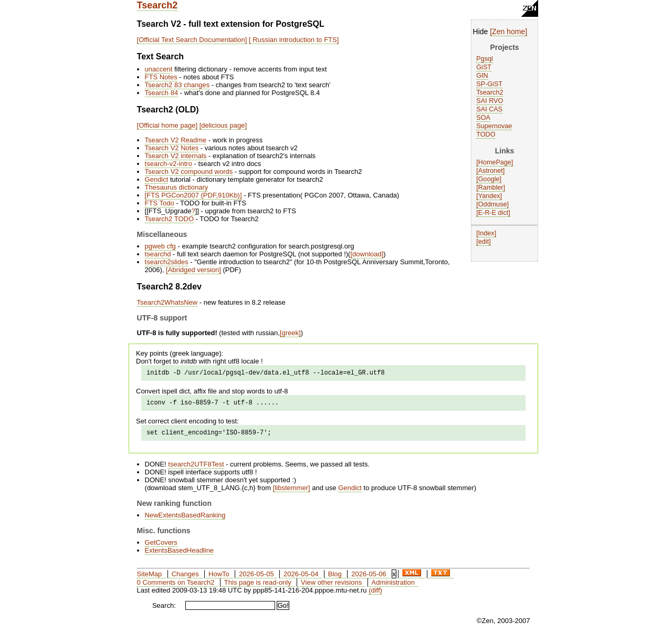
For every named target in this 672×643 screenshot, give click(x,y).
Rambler (491, 188)
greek (291, 333)
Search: (164, 610)
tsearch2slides (167, 262)
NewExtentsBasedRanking (185, 520)
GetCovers (161, 547)
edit (484, 242)
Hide (481, 32)
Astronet (491, 171)
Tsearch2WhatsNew (167, 302)
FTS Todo (160, 203)
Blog (335, 579)
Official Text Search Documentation (192, 40)
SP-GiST (489, 84)
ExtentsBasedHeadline (180, 555)
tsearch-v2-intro (169, 164)
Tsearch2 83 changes (177, 85)
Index (486, 233)
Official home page (167, 125)
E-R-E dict (493, 213)
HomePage (495, 162)
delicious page (223, 125)
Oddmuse (493, 204)
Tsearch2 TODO (169, 219)
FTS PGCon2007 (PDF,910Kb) (193, 195)
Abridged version (194, 270)
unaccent (159, 69)
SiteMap (150, 579)
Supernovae (494, 126)
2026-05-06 (369, 579)
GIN (482, 76)
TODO (486, 134)
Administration (393, 587)
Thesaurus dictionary (177, 187)
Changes (185, 579)
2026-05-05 (256, 579)
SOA (483, 118)
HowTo (219, 579)
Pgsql (485, 59)
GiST (484, 67)
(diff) (375, 595)
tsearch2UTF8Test (196, 469)
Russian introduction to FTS (294, 40)
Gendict (157, 179)
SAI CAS (489, 109)
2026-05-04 (301, 579)
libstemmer (291, 492)
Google (489, 179)
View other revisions (331, 587)
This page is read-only (258, 587)
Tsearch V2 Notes (172, 148)
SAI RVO (490, 101)
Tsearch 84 (162, 93)
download (367, 254)
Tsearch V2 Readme (176, 140)
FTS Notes (161, 77)
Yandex (489, 196)
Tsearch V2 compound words (189, 172)
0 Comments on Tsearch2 (176, 587)
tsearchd (158, 254)
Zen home (508, 32)
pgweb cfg (160, 246)
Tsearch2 (157, 5)
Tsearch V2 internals (176, 156)
